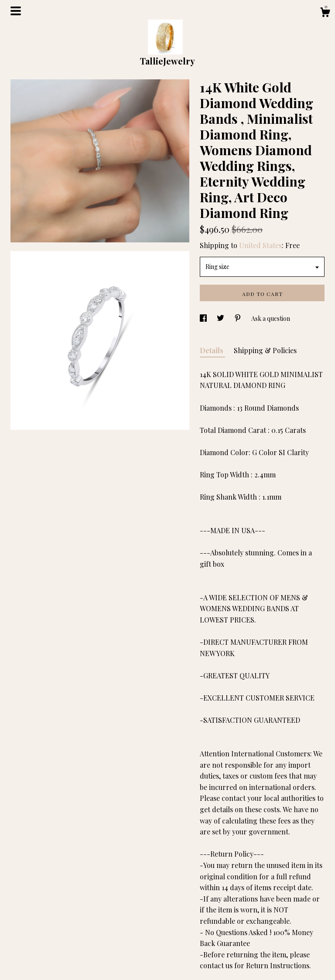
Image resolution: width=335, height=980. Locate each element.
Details (212, 350)
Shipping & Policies (265, 350)
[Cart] (325, 13)
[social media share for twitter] (221, 318)
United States (260, 245)
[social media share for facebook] (204, 318)
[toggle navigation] (16, 11)
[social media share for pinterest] (238, 318)
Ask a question (271, 318)
